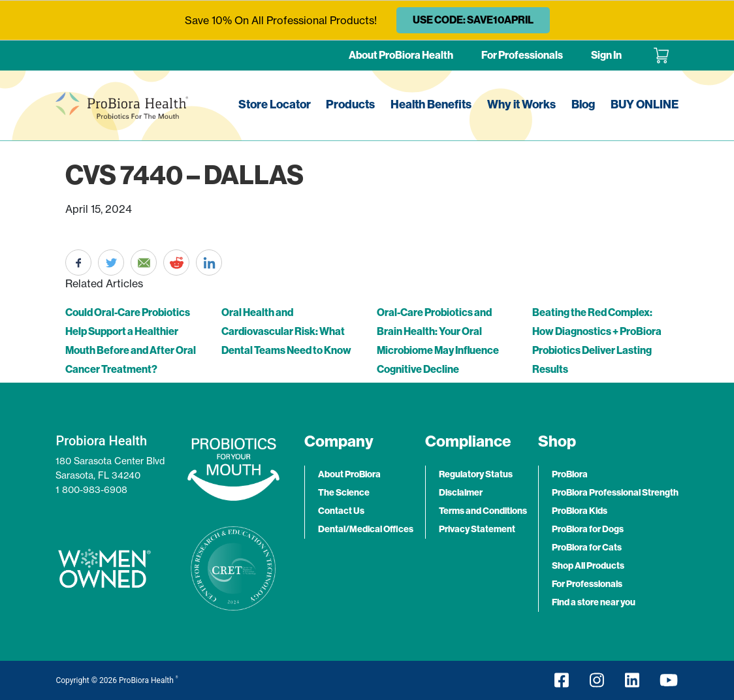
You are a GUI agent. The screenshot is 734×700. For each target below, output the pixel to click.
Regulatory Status (476, 474)
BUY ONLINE (645, 104)
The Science (344, 493)
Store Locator (275, 104)
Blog (583, 104)
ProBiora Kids (580, 511)
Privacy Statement (477, 529)
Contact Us (341, 511)
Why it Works (521, 104)
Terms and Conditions (483, 511)
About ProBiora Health (401, 55)
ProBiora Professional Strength (615, 493)
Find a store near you (594, 602)
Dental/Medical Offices (366, 529)
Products (350, 104)
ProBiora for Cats (587, 548)
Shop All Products (588, 566)
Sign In (606, 55)
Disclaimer (461, 493)
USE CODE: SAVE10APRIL (473, 20)
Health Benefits (431, 104)
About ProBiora (349, 474)
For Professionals (522, 55)
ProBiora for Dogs (588, 529)
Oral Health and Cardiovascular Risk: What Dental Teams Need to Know (286, 331)
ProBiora (570, 474)
